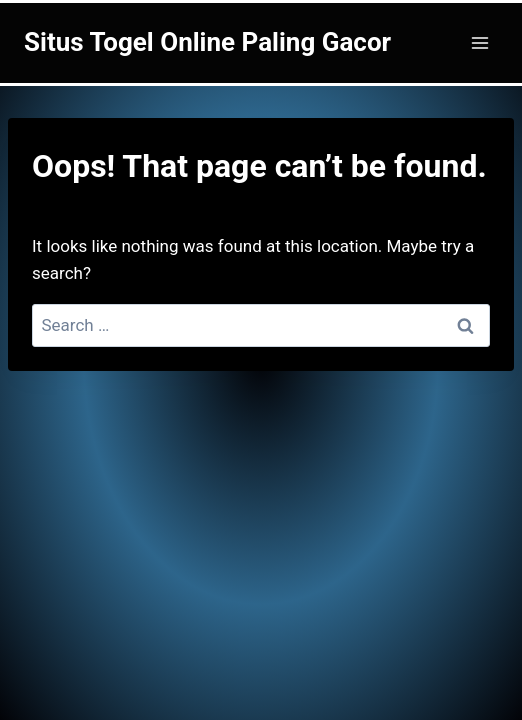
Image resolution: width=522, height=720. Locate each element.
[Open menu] (479, 42)
